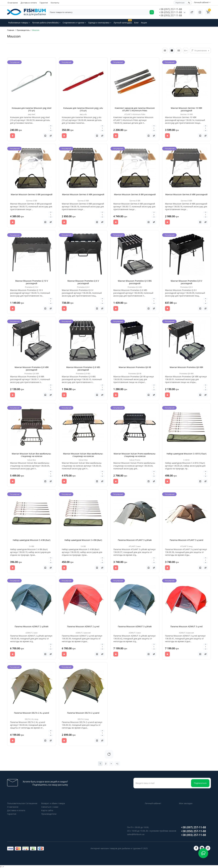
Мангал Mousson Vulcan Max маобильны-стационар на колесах (83, 455)
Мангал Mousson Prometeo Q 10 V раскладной (32, 282)
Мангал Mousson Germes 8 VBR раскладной (186, 194)
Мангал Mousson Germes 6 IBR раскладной (32, 194)
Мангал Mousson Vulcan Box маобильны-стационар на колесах (32, 455)
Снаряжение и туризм (74, 23)
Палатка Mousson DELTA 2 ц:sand (83, 713)
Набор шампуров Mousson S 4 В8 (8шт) (83, 540)
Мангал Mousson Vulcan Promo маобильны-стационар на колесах (135, 455)
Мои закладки (186, 803)
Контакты (55, 3)
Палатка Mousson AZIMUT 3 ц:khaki (135, 626)
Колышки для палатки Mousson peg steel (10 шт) (32, 109)
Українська (180, 3)
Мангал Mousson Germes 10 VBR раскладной (186, 109)
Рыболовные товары (19, 23)
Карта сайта (47, 810)
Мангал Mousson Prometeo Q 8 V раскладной (186, 282)
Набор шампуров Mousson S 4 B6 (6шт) (32, 540)
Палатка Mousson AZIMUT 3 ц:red (186, 626)
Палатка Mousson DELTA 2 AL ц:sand (32, 713)
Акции (144, 23)
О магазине (13, 3)
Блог (136, 23)
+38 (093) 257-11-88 (171, 15)
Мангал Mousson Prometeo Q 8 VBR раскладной (32, 368)
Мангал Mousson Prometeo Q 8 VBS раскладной (83, 368)
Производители (49, 814)
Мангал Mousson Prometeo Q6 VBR (186, 367)
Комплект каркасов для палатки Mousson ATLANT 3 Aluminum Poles (135, 109)
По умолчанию (201, 51)
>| (117, 764)
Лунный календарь (123, 22)
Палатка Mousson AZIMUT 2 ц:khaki (32, 626)
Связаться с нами (50, 807)
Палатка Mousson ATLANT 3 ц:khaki (135, 540)
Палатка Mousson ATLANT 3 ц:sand (186, 540)
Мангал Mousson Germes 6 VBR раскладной (83, 194)
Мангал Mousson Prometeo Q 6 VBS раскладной (135, 282)
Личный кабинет (153, 803)
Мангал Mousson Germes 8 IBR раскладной (135, 194)
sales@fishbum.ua (136, 834)
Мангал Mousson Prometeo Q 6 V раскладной (83, 282)
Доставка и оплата (29, 3)
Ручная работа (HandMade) (46, 23)
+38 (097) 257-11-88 (171, 9)
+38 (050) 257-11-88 (171, 12)
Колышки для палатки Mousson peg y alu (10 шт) (83, 109)
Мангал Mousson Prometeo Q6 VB (135, 367)
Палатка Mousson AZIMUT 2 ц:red (83, 626)
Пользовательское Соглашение (22, 803)
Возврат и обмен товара (53, 803)
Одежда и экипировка (100, 23)
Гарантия (44, 3)
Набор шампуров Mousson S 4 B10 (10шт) (186, 454)
